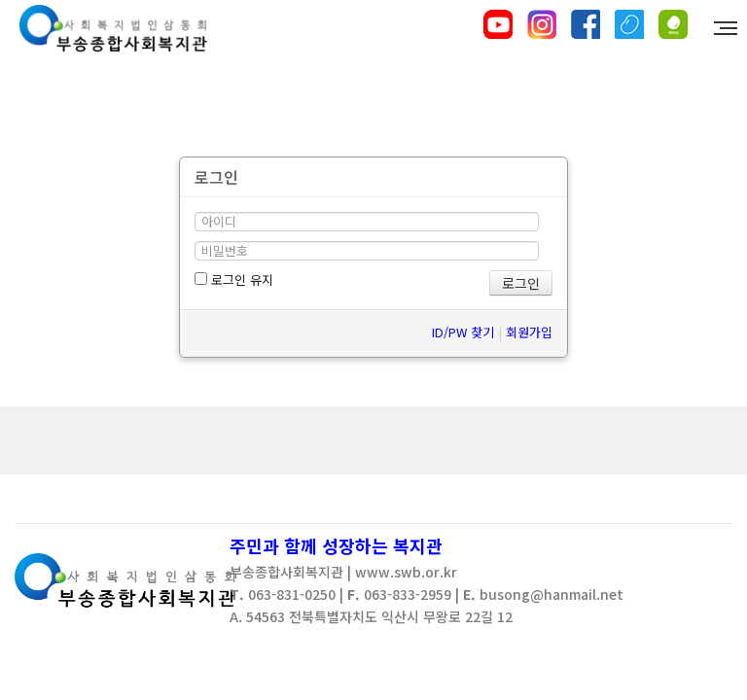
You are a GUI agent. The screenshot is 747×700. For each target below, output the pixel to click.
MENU (729, 28)
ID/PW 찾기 (463, 332)
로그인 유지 (234, 280)
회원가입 (529, 332)
